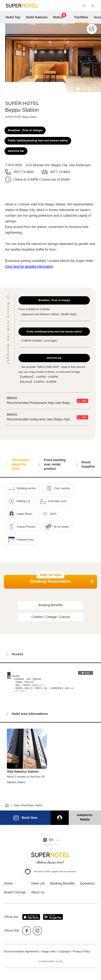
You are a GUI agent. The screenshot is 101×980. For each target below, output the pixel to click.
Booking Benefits (50, 605)
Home (8, 883)
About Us (38, 892)
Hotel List (38, 883)
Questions (87, 883)
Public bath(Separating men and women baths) (38, 141)
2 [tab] (78, 89)
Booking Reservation (50, 581)
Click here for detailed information (29, 267)
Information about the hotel (18, 464)
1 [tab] (72, 89)
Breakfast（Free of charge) (25, 130)
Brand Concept (15, 892)
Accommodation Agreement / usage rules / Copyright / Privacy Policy (47, 951)
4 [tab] (89, 89)
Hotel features (37, 17)
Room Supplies (86, 464)
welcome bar (16, 151)
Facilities (81, 17)
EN (51, 840)
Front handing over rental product (52, 464)
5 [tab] (95, 89)
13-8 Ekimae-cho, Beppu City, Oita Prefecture (58, 165)
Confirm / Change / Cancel (51, 617)
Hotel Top (13, 17)
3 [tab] (84, 89)
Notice (60, 17)
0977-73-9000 (24, 172)
